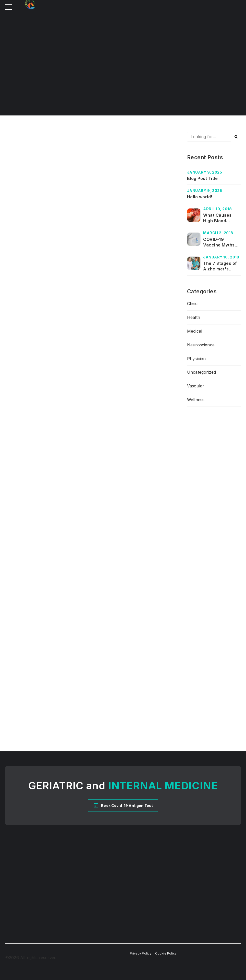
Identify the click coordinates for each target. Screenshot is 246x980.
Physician (196, 359)
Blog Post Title (202, 178)
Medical (195, 331)
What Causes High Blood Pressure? (217, 221)
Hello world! (200, 197)
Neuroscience (201, 345)
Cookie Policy (166, 953)
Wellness (196, 400)
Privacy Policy (141, 953)
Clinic (192, 304)
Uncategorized (201, 372)
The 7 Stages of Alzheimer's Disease (220, 269)
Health (194, 317)
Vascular (196, 386)
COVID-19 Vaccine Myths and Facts (219, 245)
